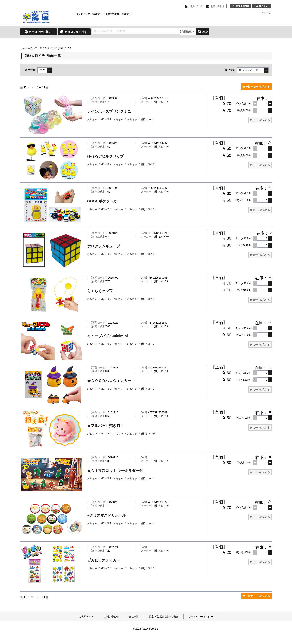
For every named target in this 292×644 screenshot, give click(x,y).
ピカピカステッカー (104, 560)
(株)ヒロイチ (148, 119)
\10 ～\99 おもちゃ (112, 119)
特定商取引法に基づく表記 (164, 617)
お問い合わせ (111, 617)
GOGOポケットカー (104, 201)
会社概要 (134, 617)
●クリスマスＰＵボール (107, 515)
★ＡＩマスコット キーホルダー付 (115, 471)
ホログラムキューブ (104, 246)
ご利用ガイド (86, 617)
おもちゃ (92, 119)
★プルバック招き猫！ (105, 426)
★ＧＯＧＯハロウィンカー (109, 381)
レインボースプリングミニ (109, 111)
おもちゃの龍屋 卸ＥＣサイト (37, 48)
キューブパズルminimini (107, 336)
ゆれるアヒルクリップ (105, 156)
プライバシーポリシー (201, 617)
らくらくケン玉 (100, 291)
